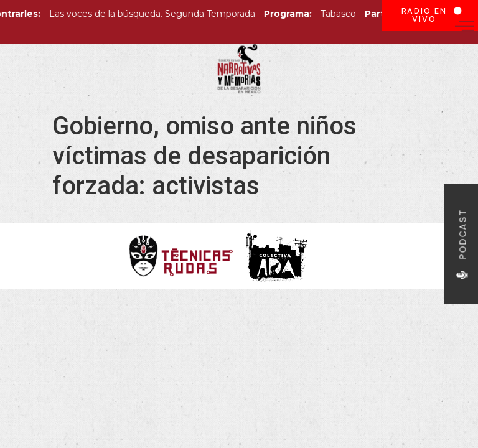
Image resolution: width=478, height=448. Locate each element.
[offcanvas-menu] (464, 26)
